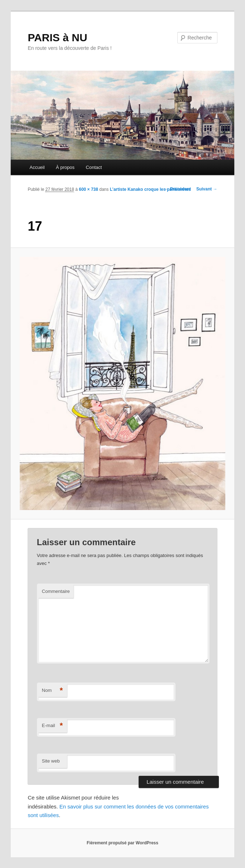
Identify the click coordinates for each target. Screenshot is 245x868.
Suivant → (207, 189)
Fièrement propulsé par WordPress (123, 843)
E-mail (52, 726)
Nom (52, 691)
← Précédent (178, 189)
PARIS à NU (57, 37)
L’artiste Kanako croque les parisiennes (150, 189)
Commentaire (56, 591)
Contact (94, 167)
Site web (51, 761)
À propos (65, 167)
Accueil (37, 167)
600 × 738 (88, 189)
